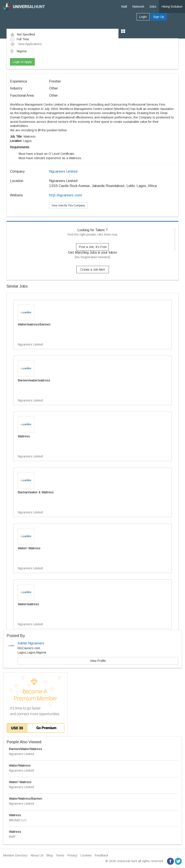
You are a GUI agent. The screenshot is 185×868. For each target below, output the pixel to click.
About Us (37, 855)
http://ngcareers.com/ (66, 195)
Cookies (86, 855)
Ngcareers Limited (63, 171)
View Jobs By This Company (68, 206)
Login (143, 17)
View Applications (26, 44)
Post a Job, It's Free (93, 247)
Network (138, 6)
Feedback (102, 855)
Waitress (15, 815)
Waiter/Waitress (20, 765)
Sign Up (159, 17)
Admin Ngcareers (31, 643)
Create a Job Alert (93, 270)
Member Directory (15, 855)
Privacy (72, 855)
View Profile (98, 661)
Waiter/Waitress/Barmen (26, 799)
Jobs (153, 6)
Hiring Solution (172, 6)
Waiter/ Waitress (20, 782)
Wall (124, 6)
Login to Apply (22, 62)
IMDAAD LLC (18, 820)
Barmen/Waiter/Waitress (26, 749)
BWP (12, 837)
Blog (50, 855)
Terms (60, 855)
